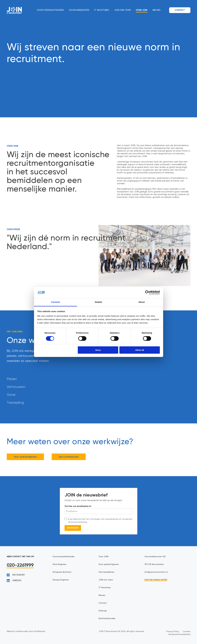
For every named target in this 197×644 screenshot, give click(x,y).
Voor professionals (69, 457)
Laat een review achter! (156, 580)
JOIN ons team (122, 10)
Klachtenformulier (107, 619)
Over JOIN (142, 10)
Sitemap (103, 611)
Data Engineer (59, 564)
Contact (180, 10)
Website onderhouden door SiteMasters (26, 631)
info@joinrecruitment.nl (156, 572)
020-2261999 (20, 565)
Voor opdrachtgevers (50, 10)
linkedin (14, 581)
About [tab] (142, 302)
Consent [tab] (55, 302)
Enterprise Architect (62, 572)
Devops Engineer (61, 580)
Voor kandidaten (79, 10)
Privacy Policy (173, 631)
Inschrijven (73, 528)
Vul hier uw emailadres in (78, 506)
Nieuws (157, 10)
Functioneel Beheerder (64, 557)
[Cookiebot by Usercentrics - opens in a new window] (147, 292)
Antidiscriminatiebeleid (179, 634)
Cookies (186, 631)
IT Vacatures (102, 10)
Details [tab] (99, 302)
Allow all (140, 350)
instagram (16, 575)
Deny (98, 350)
